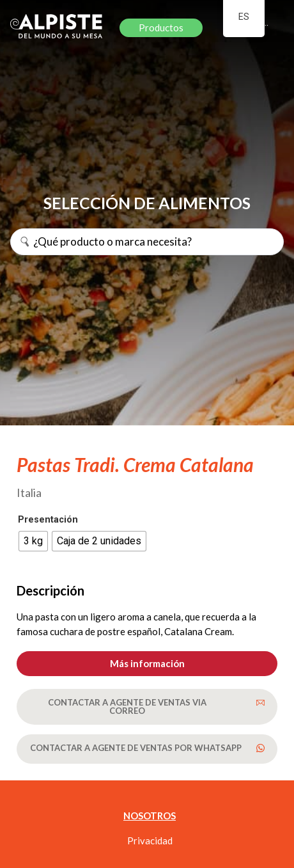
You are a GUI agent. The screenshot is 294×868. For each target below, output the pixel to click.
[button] (147, 664)
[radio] (33, 541)
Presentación (48, 520)
